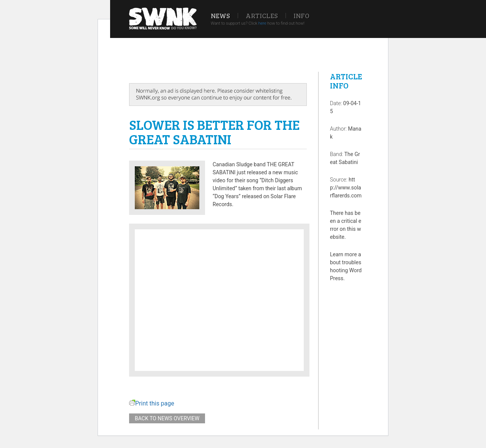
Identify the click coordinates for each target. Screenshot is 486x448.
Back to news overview (167, 418)
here (262, 23)
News (220, 16)
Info (301, 16)
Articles (262, 16)
